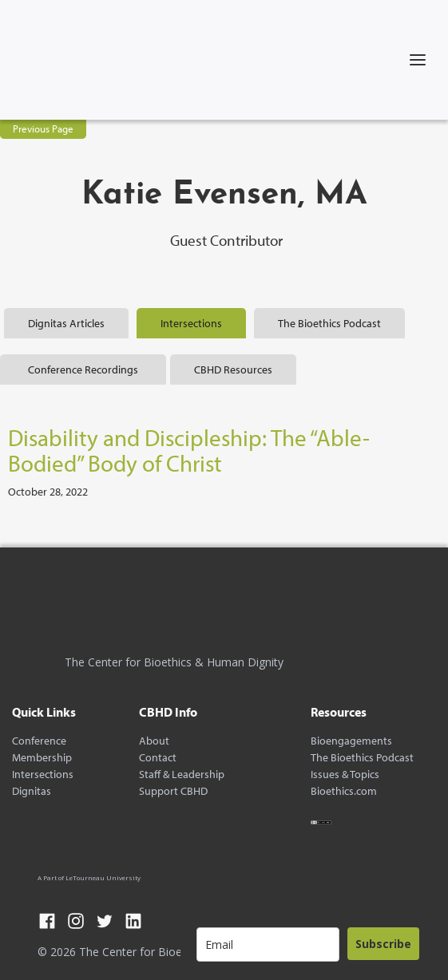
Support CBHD (173, 791)
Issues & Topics (345, 775)
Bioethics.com (344, 791)
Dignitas (32, 791)
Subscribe (383, 944)
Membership (42, 758)
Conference (39, 741)
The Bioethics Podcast (362, 758)
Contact (158, 758)
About (154, 741)
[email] (268, 944)
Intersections (43, 775)
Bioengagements (351, 741)
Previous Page (43, 128)
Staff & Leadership (182, 775)
